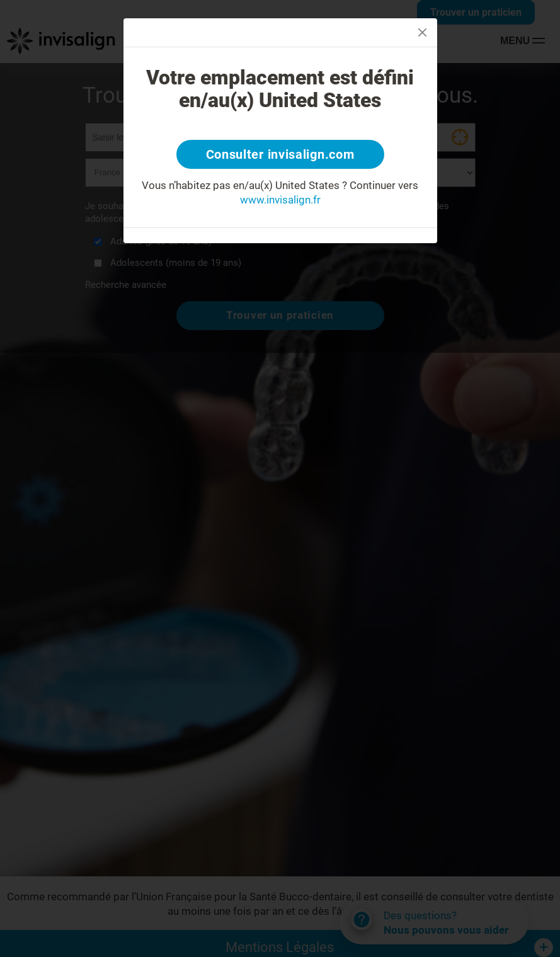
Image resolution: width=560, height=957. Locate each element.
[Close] (422, 32)
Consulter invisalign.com (280, 154)
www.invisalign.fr (280, 200)
